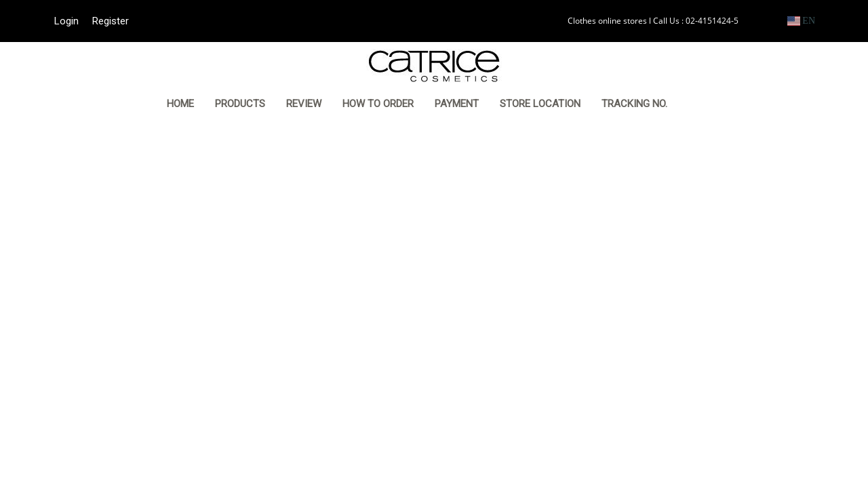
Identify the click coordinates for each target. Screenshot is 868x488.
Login (66, 21)
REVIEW (304, 104)
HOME (180, 104)
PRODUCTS (240, 104)
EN (801, 21)
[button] (698, 105)
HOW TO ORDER (378, 104)
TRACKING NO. (634, 104)
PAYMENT (457, 104)
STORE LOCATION (540, 104)
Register (111, 21)
